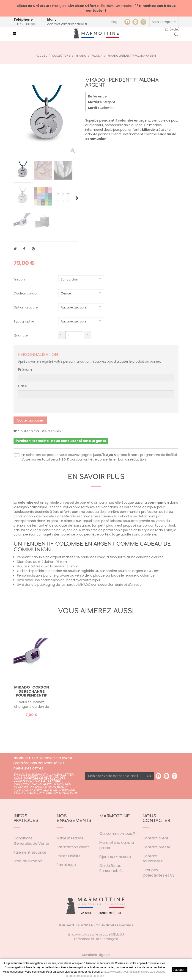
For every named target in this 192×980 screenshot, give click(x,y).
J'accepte (180, 970)
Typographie (24, 321)
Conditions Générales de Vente (31, 841)
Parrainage (66, 865)
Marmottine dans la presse (117, 845)
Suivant (77, 198)
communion (158, 502)
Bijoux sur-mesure (115, 857)
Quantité (21, 335)
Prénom (25, 370)
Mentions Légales (96, 955)
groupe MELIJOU (111, 934)
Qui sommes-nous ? (117, 834)
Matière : (96, 102)
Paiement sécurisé (30, 852)
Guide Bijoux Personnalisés (111, 868)
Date (22, 386)
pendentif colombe (116, 120)
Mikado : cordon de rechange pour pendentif (32, 691)
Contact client (155, 838)
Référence (97, 96)
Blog (114, 22)
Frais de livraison (28, 861)
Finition (19, 279)
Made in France (70, 838)
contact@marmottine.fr (67, 24)
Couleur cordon (26, 293)
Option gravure (26, 307)
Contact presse (156, 847)
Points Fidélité (69, 856)
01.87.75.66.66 (24, 24)
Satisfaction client (73, 847)
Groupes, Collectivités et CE (159, 873)
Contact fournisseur (153, 859)
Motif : (93, 108)
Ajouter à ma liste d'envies (37, 431)
